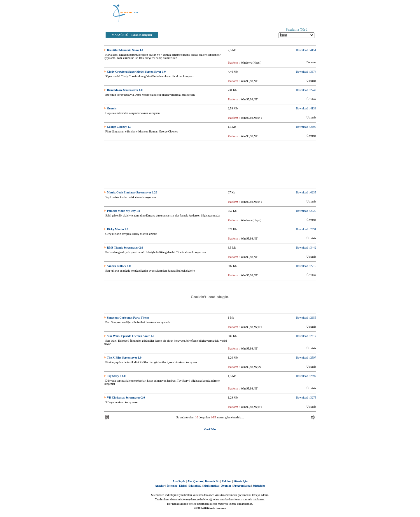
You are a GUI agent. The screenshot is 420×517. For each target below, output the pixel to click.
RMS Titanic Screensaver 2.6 (125, 248)
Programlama (242, 486)
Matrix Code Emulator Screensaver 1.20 (132, 192)
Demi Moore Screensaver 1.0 (125, 90)
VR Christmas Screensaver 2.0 (126, 398)
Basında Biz (212, 481)
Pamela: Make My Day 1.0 (124, 211)
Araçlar (160, 486)
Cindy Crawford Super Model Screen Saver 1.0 (136, 72)
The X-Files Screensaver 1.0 (124, 358)
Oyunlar (226, 486)
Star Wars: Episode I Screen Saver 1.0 (131, 336)
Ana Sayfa (179, 481)
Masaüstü (195, 486)
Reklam (226, 481)
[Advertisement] (239, 13)
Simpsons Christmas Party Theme (128, 318)
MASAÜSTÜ (120, 35)
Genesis (112, 108)
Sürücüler (259, 486)
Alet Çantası (195, 481)
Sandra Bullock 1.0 (119, 266)
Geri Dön (210, 429)
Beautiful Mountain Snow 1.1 (125, 50)
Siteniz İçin (241, 481)
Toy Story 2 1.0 (116, 376)
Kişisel (183, 486)
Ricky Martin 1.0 (118, 229)
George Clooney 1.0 (119, 127)
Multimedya (211, 486)
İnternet (172, 486)
